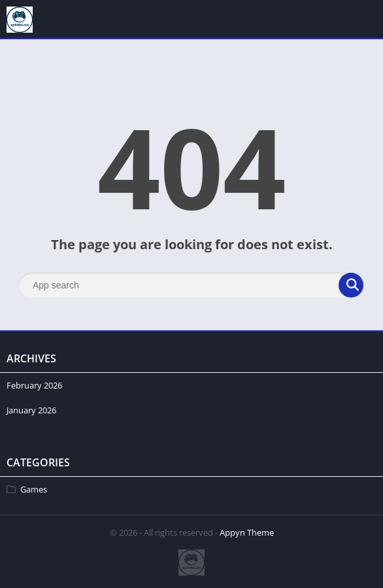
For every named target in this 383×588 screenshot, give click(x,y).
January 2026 (31, 410)
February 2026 (34, 385)
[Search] (191, 285)
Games (34, 489)
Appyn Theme (247, 532)
